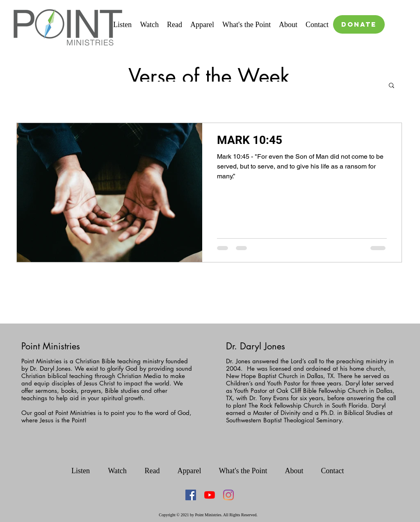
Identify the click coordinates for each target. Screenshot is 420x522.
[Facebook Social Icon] (191, 495)
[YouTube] (210, 495)
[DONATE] (359, 24)
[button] (391, 86)
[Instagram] (228, 495)
